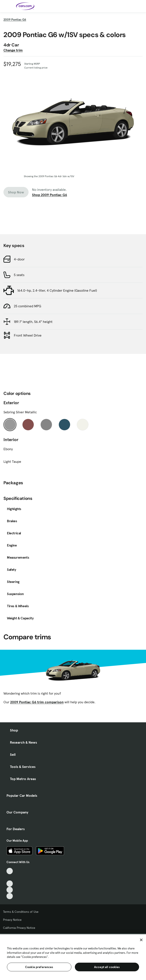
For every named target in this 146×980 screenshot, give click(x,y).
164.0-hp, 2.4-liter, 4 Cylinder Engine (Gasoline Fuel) (57, 290)
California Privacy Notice (19, 928)
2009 (15, 20)
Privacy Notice (12, 920)
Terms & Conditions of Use (21, 912)
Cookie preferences (39, 967)
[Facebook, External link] (10, 877)
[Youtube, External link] (10, 884)
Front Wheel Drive (28, 335)
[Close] (141, 940)
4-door (19, 259)
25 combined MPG (27, 306)
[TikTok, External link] (10, 871)
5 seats (19, 275)
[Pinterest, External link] (10, 896)
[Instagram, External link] (10, 890)
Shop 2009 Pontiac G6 (50, 195)
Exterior (11, 403)
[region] (73, 957)
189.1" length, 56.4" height (33, 322)
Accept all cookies (107, 967)
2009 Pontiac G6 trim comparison (37, 702)
